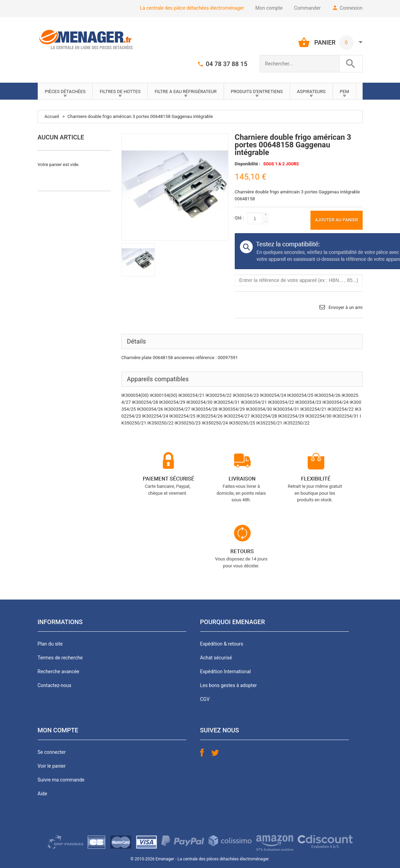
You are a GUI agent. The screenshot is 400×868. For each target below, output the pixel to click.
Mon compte (269, 8)
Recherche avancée (59, 671)
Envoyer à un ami (345, 307)
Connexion (351, 8)
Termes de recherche (60, 658)
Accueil (52, 116)
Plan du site (50, 644)
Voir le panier (52, 766)
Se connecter (52, 752)
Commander (307, 8)
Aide (43, 794)
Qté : (239, 218)
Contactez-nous (55, 685)
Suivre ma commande (61, 780)
